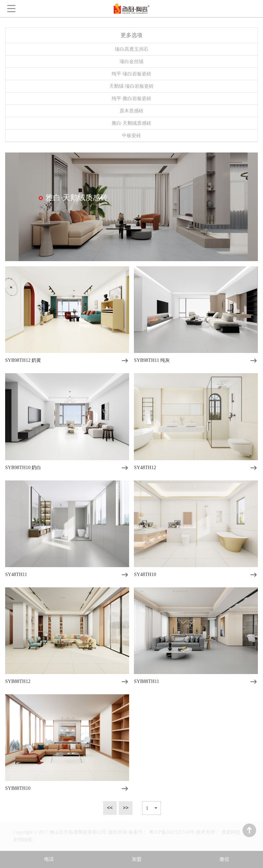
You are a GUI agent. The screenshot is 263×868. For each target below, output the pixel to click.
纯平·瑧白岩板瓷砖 (131, 74)
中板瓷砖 (131, 136)
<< (110, 808)
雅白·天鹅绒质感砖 (131, 123)
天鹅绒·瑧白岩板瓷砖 (131, 86)
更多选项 (131, 35)
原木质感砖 (131, 111)
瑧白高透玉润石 (131, 49)
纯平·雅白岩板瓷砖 (131, 99)
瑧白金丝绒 (131, 62)
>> (126, 808)
